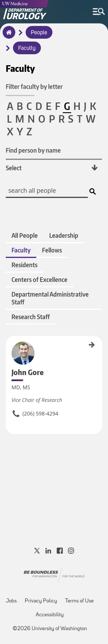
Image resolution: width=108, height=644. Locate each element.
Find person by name (33, 150)
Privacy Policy (41, 601)
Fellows (52, 250)
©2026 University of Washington (50, 629)
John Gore (8, 343)
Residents (24, 265)
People (39, 33)
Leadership (64, 235)
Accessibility (50, 615)
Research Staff (31, 317)
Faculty (27, 48)
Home (8, 36)
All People (25, 235)
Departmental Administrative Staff (50, 298)
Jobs (11, 601)
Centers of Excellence (39, 279)
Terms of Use (79, 601)
